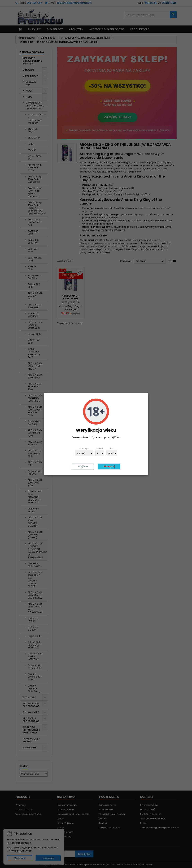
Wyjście (83, 467)
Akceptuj (109, 467)
